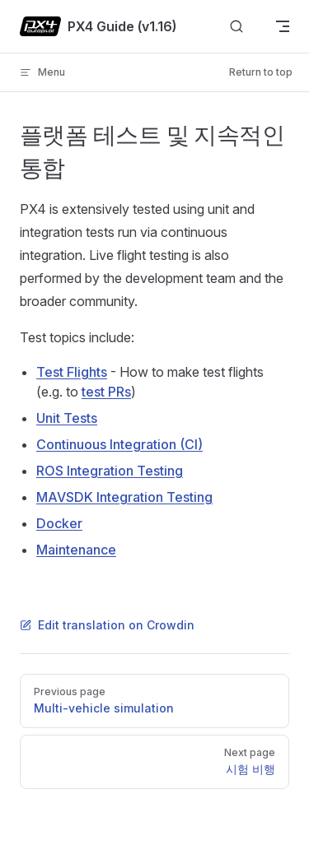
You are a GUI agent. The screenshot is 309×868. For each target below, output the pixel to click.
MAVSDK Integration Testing (124, 497)
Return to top (261, 72)
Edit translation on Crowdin (107, 625)
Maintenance (76, 550)
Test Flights (72, 372)
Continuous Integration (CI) (119, 444)
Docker (59, 523)
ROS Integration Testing (110, 471)
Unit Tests (67, 418)
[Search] (236, 27)
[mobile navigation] (283, 26)
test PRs (106, 392)
